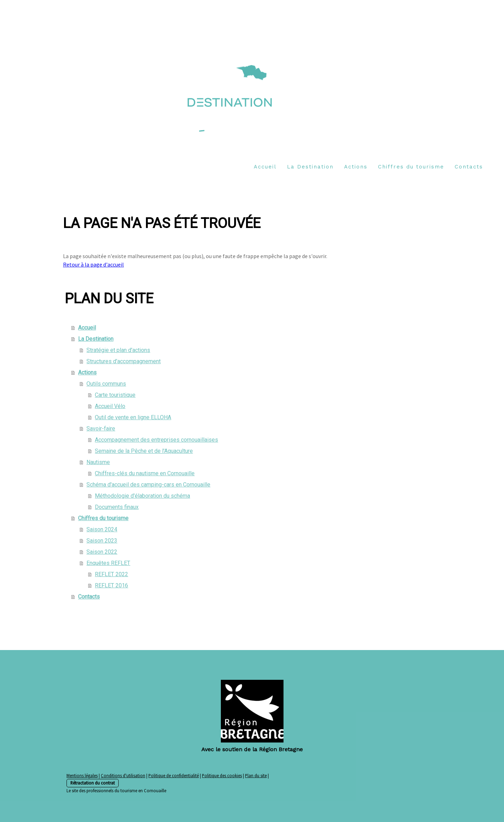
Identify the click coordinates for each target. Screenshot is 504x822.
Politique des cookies (222, 775)
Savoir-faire (101, 429)
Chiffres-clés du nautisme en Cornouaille (145, 473)
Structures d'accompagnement (124, 361)
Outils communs (106, 384)
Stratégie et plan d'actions (118, 350)
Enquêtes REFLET (108, 563)
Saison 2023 (102, 541)
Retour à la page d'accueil (93, 264)
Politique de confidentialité (174, 775)
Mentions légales (82, 775)
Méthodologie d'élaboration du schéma (142, 496)
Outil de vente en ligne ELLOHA (133, 417)
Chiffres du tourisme (411, 167)
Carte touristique (115, 395)
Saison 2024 (102, 529)
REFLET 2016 (111, 585)
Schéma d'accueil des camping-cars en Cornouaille (148, 485)
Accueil (265, 167)
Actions (356, 167)
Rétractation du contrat (93, 783)
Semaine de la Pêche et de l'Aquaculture (144, 451)
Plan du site (256, 775)
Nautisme (98, 462)
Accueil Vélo (110, 406)
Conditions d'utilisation (123, 775)
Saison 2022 (102, 552)
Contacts (469, 167)
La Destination (310, 167)
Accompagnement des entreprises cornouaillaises (156, 440)
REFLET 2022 (111, 574)
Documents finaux (117, 507)
